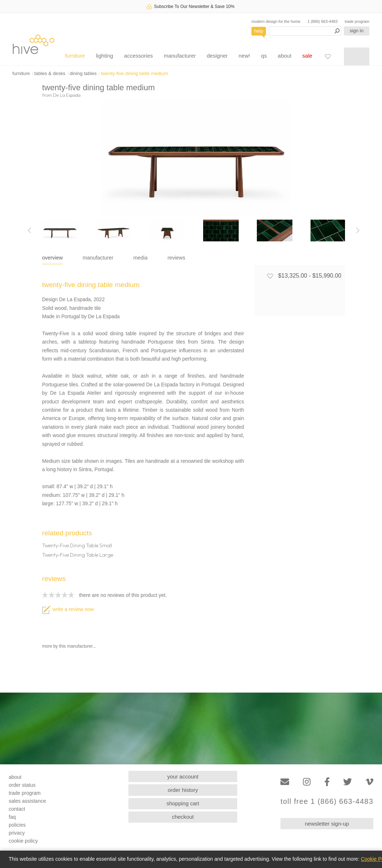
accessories (138, 56)
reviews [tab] (176, 258)
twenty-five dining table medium (134, 73)
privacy (17, 833)
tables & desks (50, 73)
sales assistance (27, 801)
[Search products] (305, 31)
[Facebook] (327, 782)
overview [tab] (52, 258)
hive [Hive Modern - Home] (33, 44)
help (259, 31)
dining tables (83, 73)
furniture (75, 56)
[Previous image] (29, 231)
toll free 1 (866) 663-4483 (327, 801)
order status (22, 785)
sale (307, 56)
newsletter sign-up (327, 824)
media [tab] (141, 258)
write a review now (68, 609)
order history (183, 790)
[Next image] (358, 231)
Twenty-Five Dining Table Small (77, 545)
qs (264, 56)
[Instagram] (307, 782)
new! (245, 56)
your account (183, 776)
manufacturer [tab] (98, 258)
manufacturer (180, 56)
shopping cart (183, 803)
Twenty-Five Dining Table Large (78, 555)
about (285, 56)
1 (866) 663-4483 (323, 21)
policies (17, 825)
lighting (104, 56)
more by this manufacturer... (69, 646)
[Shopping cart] (357, 57)
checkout (183, 817)
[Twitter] (348, 782)
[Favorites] (328, 56)
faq (12, 817)
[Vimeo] (369, 782)
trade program (357, 21)
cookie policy (23, 841)
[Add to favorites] (270, 276)
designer (217, 56)
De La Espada (67, 95)
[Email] (285, 782)
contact (17, 809)
